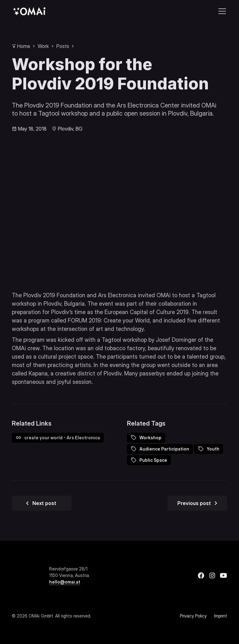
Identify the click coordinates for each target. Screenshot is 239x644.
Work (43, 46)
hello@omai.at (65, 582)
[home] (29, 11)
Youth (213, 449)
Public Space (153, 460)
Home (24, 46)
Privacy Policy (193, 616)
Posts (63, 46)
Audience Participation (164, 449)
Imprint (221, 616)
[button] (221, 11)
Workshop (150, 438)
